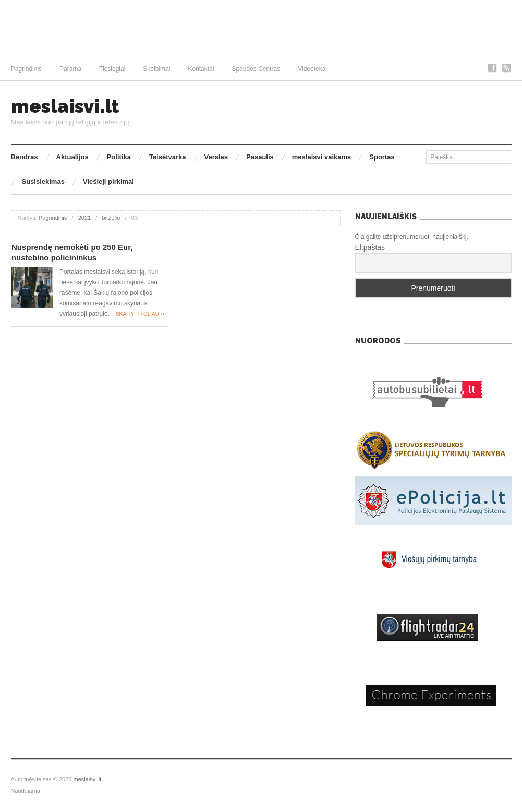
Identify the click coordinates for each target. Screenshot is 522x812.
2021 (84, 218)
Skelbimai (156, 69)
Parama (70, 69)
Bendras (25, 157)
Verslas (216, 157)
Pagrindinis (26, 69)
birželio (111, 218)
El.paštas (370, 247)
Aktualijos (72, 157)
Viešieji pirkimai (108, 181)
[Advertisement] (261, 29)
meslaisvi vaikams (321, 157)
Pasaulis (260, 157)
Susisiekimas (43, 181)
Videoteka (312, 69)
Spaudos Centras (256, 69)
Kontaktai (201, 69)
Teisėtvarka (168, 157)
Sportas (382, 157)
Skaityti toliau (140, 314)
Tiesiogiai (112, 69)
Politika (119, 157)
